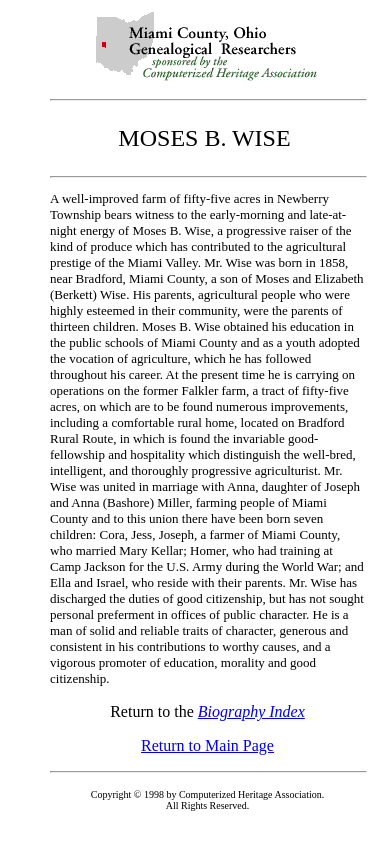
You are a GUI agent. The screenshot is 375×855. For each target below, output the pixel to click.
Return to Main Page (207, 745)
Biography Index (251, 711)
